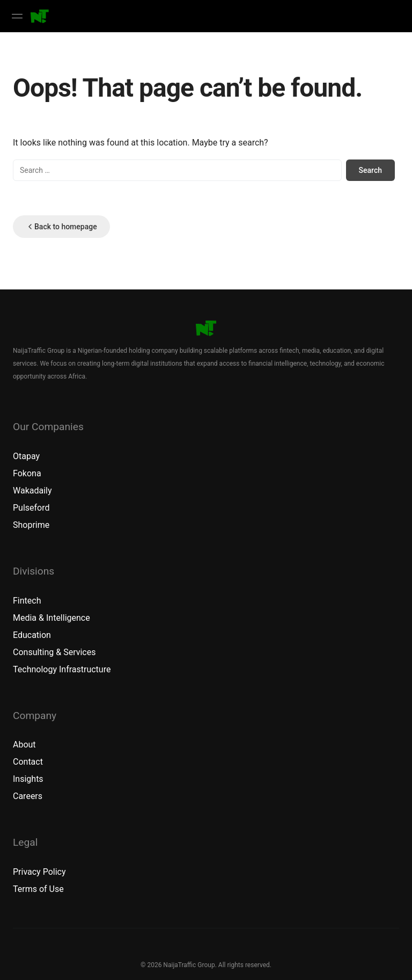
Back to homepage (61, 227)
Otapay (26, 456)
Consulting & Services (54, 652)
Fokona (27, 473)
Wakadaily (32, 491)
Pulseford (31, 508)
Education (32, 635)
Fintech (27, 601)
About (24, 745)
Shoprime (31, 525)
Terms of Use (38, 889)
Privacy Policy (39, 872)
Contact (28, 762)
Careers (28, 796)
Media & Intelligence (51, 618)
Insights (28, 779)
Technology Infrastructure (62, 669)
